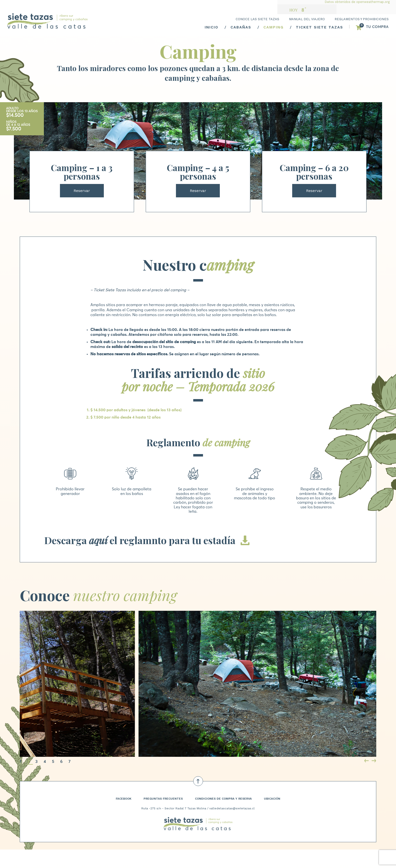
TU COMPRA (377, 27)
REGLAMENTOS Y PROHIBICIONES (362, 19)
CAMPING (274, 27)
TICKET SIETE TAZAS (319, 27)
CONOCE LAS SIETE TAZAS (257, 19)
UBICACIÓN (272, 799)
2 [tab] (28, 762)
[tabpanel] (172, 684)
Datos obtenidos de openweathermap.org (357, 2)
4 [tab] (45, 762)
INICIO (212, 27)
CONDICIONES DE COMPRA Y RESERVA (223, 799)
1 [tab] (20, 762)
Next (374, 761)
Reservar (82, 191)
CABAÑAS (241, 27)
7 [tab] (69, 762)
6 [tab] (61, 762)
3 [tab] (36, 762)
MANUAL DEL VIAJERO (307, 19)
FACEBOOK (124, 799)
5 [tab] (53, 762)
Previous (367, 761)
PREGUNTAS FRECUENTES (163, 799)
